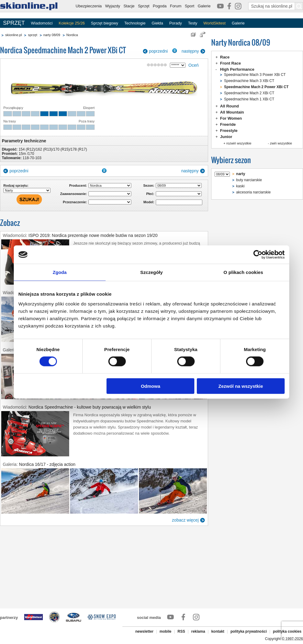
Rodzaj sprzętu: (16, 185)
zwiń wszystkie (281, 143)
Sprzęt (144, 6)
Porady (176, 23)
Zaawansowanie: (74, 194)
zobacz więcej (185, 520)
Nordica (72, 35)
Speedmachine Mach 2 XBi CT (249, 93)
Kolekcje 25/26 (72, 23)
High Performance (237, 69)
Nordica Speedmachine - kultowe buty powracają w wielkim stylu (90, 407)
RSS (181, 631)
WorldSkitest (215, 23)
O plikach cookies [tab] (243, 272)
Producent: (78, 185)
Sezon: (149, 185)
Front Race (230, 63)
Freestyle (229, 131)
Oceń (194, 65)
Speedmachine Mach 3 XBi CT (249, 81)
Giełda (157, 23)
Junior (226, 137)
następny (190, 51)
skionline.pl (13, 35)
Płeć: (150, 194)
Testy (193, 23)
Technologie (135, 23)
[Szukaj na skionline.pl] (299, 6)
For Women (231, 118)
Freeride (228, 124)
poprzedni (159, 51)
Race (225, 57)
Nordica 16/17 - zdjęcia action (47, 464)
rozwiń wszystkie (239, 143)
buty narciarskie (249, 180)
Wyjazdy (112, 6)
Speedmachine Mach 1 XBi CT (249, 99)
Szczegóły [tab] (151, 272)
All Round (229, 106)
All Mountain (232, 112)
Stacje (129, 6)
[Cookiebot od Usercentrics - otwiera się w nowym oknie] (258, 255)
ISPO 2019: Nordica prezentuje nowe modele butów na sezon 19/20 (93, 235)
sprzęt (32, 35)
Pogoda (160, 6)
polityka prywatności (249, 631)
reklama (198, 631)
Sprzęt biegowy (105, 23)
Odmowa (150, 386)
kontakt (218, 631)
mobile (165, 631)
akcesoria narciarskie (254, 192)
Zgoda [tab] (60, 272)
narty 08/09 (52, 35)
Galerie (204, 6)
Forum (176, 6)
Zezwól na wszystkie (241, 386)
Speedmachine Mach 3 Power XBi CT (255, 75)
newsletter (144, 631)
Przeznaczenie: (75, 202)
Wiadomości (42, 23)
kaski (240, 186)
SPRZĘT (14, 23)
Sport (190, 6)
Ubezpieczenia (89, 6)
